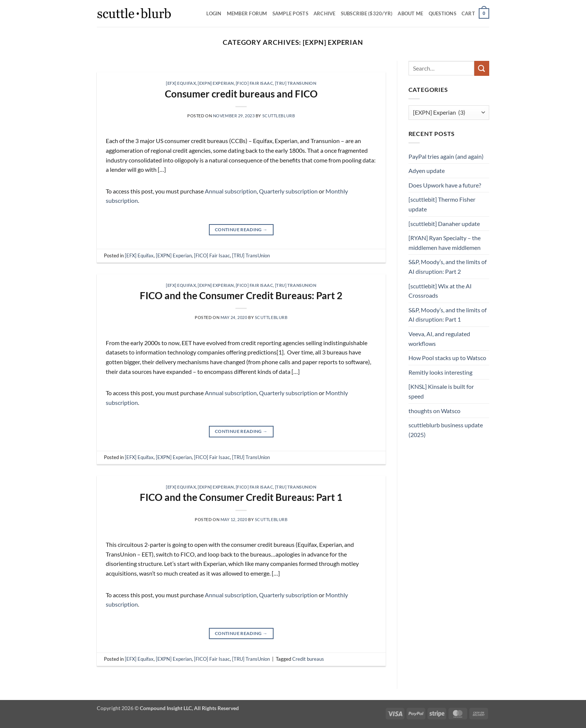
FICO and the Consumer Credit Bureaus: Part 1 (241, 497)
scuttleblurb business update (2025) (446, 430)
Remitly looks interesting (440, 372)
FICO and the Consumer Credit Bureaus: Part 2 (241, 295)
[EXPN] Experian (216, 83)
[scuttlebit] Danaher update (444, 224)
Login (214, 13)
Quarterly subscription (288, 191)
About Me (410, 13)
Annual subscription (231, 191)
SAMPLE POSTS (290, 13)
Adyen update (427, 171)
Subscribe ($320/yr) (367, 13)
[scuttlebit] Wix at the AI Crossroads (440, 291)
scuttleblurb (279, 116)
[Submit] (482, 68)
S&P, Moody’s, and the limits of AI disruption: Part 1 (448, 315)
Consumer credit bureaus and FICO (241, 94)
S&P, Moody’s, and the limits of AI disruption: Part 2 (448, 267)
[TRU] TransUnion (296, 83)
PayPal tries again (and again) (446, 156)
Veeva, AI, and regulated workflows (439, 339)
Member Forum (247, 13)
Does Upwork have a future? (445, 185)
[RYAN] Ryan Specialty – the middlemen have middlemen (445, 243)
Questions (442, 13)
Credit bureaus (308, 659)
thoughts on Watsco (434, 411)
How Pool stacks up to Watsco (447, 358)
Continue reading (241, 230)
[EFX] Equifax (181, 83)
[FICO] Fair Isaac (255, 83)
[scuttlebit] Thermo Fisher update (442, 204)
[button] (475, 13)
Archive (325, 13)
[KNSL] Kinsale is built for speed (441, 391)
